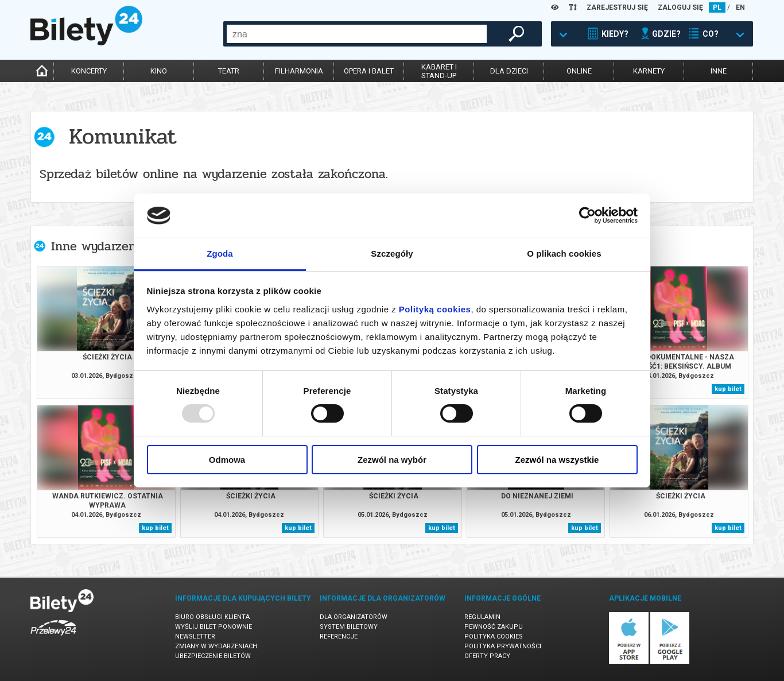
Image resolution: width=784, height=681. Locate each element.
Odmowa (227, 460)
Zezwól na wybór (392, 460)
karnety (649, 71)
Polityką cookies (435, 309)
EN (740, 7)
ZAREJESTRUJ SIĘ (617, 7)
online (579, 71)
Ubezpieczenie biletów (213, 656)
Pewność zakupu (494, 627)
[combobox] (357, 34)
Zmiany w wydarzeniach (216, 646)
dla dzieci (509, 71)
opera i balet (369, 71)
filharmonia (299, 71)
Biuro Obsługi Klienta (212, 617)
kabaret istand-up (439, 71)
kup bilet (728, 389)
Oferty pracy (487, 656)
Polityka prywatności (503, 646)
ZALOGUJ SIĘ (680, 7)
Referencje (339, 636)
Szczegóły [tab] (392, 254)
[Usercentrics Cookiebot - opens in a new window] (587, 215)
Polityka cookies (494, 636)
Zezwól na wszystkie (557, 460)
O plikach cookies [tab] (564, 254)
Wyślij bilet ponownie (214, 627)
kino (159, 71)
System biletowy (349, 627)
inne (719, 71)
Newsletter (195, 636)
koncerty (89, 71)
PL (717, 7)
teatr (229, 71)
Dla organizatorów (354, 617)
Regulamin (482, 617)
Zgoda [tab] (220, 254)
